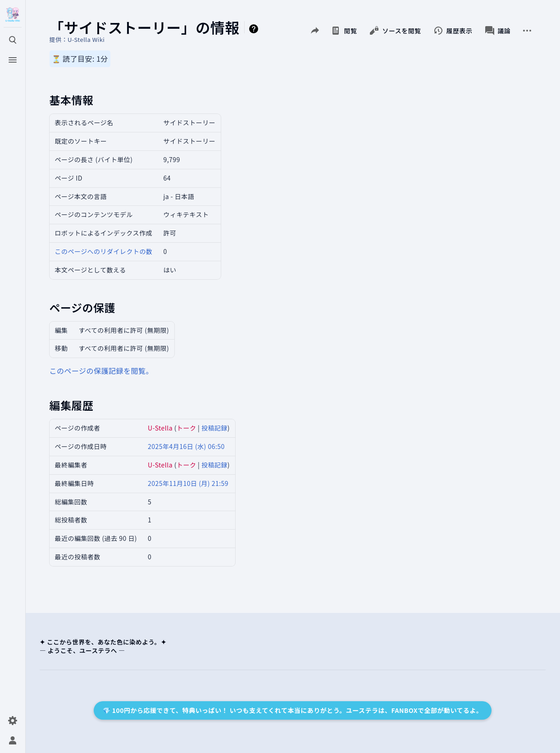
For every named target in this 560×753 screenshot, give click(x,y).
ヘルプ (255, 29)
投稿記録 (214, 428)
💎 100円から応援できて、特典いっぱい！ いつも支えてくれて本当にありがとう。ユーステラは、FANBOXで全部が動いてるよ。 (293, 710)
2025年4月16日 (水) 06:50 (186, 446)
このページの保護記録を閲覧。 (101, 371)
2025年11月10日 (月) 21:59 (188, 483)
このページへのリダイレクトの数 (104, 251)
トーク (186, 428)
